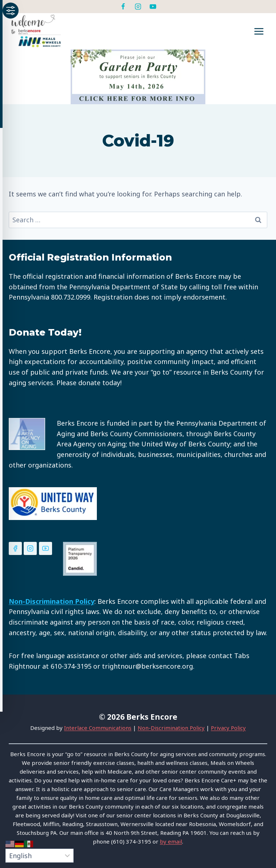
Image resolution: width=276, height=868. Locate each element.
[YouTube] (153, 7)
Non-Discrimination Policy (171, 728)
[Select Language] (40, 856)
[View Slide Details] (138, 77)
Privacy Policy (228, 728)
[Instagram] (138, 7)
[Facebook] (123, 7)
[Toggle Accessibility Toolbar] (11, 11)
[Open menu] (259, 31)
